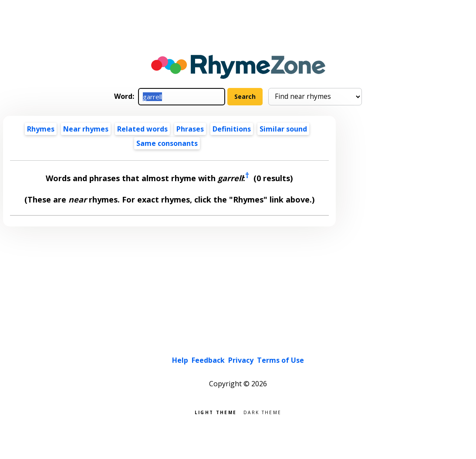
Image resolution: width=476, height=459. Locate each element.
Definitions (232, 129)
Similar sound (283, 129)
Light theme (216, 412)
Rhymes (41, 129)
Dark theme (262, 412)
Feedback (208, 360)
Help (180, 360)
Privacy (241, 360)
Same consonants (167, 143)
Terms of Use (280, 360)
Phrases (190, 129)
